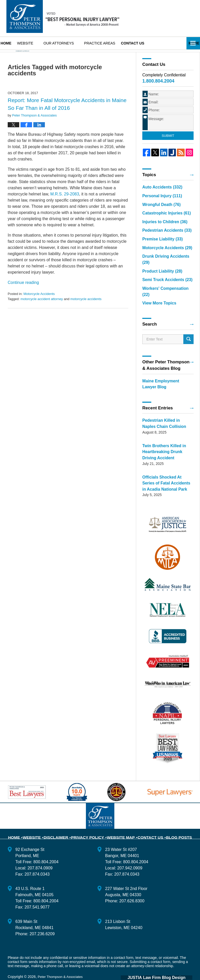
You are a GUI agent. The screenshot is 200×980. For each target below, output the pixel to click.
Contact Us (147, 821)
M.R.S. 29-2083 (65, 209)
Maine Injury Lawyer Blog (63, 16)
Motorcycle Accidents (39, 308)
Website (34, 43)
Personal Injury (159, 209)
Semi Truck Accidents (163, 281)
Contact (146, 43)
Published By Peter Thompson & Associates (173, 18)
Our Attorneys (68, 43)
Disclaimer (63, 821)
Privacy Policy (91, 821)
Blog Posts (173, 821)
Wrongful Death (158, 217)
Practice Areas (109, 43)
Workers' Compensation (165, 289)
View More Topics (157, 297)
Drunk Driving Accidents (165, 265)
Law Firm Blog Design (168, 964)
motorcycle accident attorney (42, 314)
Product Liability (159, 273)
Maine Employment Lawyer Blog (164, 377)
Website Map (120, 821)
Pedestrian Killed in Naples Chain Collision (164, 415)
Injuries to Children (161, 233)
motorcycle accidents (86, 314)
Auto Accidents (159, 201)
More (189, 43)
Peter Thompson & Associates (62, 964)
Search (188, 333)
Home (11, 43)
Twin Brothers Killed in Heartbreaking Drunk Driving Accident (165, 442)
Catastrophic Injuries (162, 225)
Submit (168, 150)
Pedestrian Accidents (163, 241)
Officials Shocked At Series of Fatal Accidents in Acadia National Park (166, 471)
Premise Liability (159, 249)
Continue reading (23, 297)
